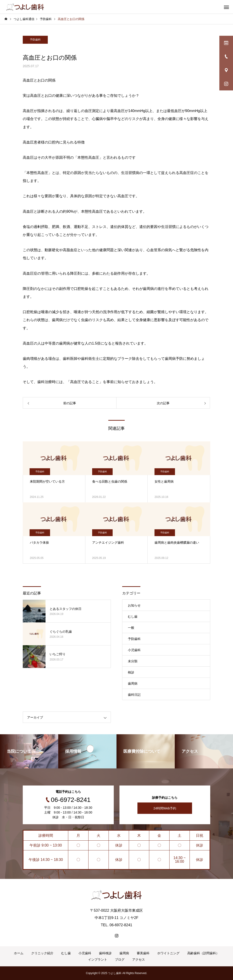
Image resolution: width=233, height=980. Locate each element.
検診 (131, 672)
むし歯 (133, 617)
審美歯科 (143, 953)
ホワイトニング (168, 953)
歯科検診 (105, 953)
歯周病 (133, 683)
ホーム (19, 953)
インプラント (98, 960)
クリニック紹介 (42, 953)
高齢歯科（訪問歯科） (203, 953)
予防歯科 (35, 40)
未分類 (133, 661)
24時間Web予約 (165, 808)
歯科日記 (134, 695)
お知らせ (134, 605)
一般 (131, 628)
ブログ (120, 960)
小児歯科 (134, 650)
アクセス (139, 960)
